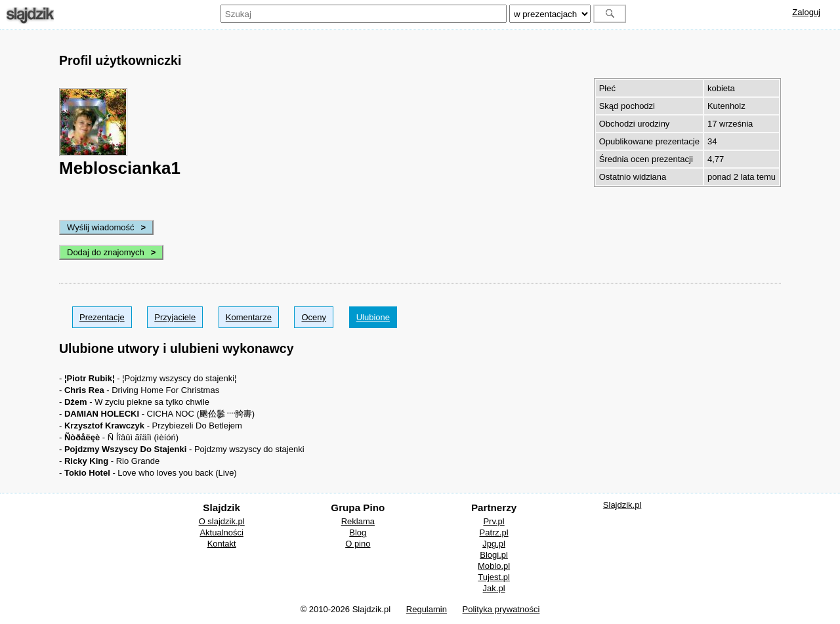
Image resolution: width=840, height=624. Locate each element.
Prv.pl (493, 521)
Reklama (358, 521)
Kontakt (222, 544)
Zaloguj (806, 12)
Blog (358, 532)
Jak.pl (494, 588)
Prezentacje (102, 317)
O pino (358, 544)
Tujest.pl (494, 577)
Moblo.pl (494, 566)
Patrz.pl (494, 532)
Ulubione (373, 317)
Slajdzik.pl (622, 505)
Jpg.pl (494, 544)
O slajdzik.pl (222, 521)
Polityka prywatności (501, 609)
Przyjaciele (175, 317)
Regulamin (427, 609)
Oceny (314, 317)
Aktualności (221, 532)
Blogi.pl (494, 555)
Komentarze (249, 317)
